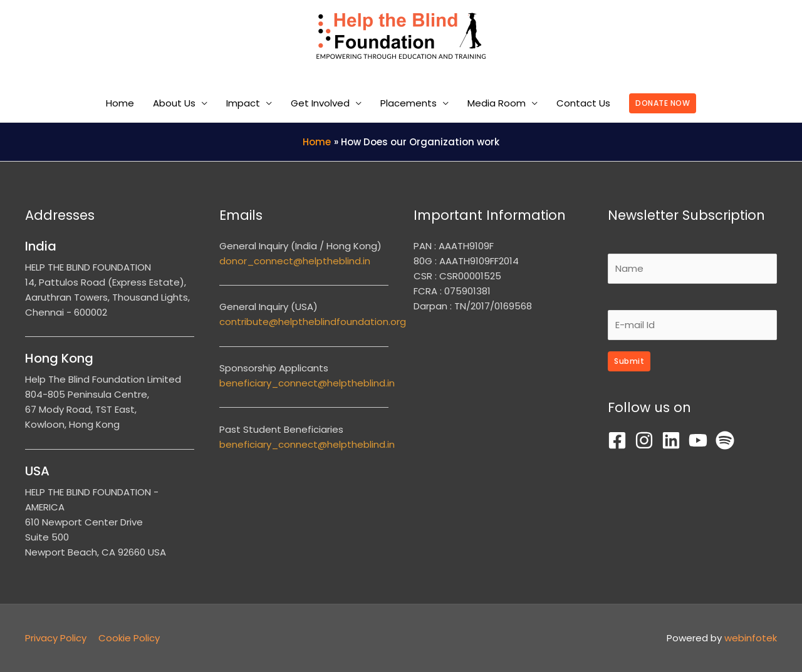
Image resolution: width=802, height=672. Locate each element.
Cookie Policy (129, 638)
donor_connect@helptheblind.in (295, 261)
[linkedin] (674, 440)
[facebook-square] (620, 440)
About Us (174, 103)
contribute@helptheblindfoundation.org (313, 322)
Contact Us (583, 103)
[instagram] (647, 440)
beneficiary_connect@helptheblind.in (307, 383)
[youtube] (701, 440)
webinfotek (751, 638)
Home (120, 103)
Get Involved (320, 103)
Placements (409, 103)
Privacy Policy (56, 638)
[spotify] (728, 440)
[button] (663, 103)
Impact (243, 103)
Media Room (497, 103)
